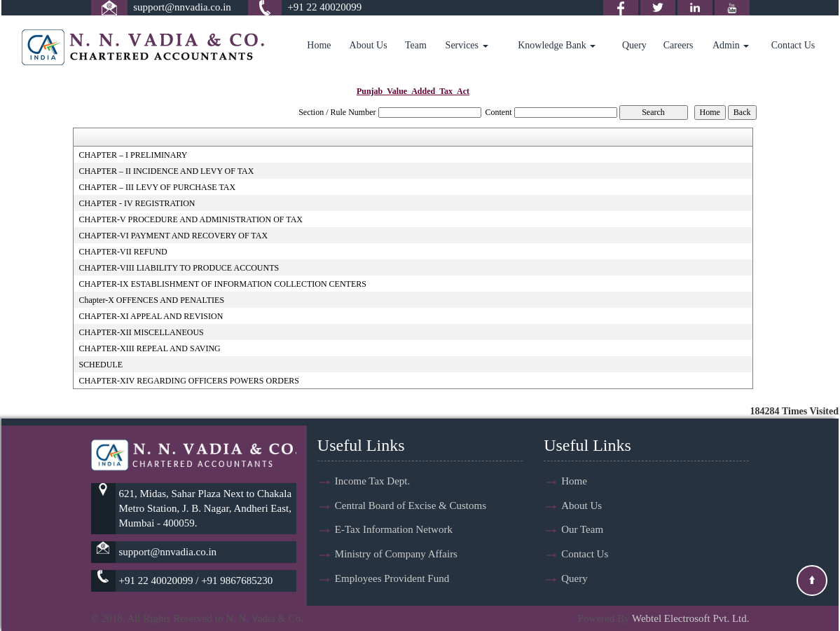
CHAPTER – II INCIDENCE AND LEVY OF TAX (166, 171)
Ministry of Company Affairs (396, 555)
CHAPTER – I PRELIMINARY (133, 155)
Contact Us (793, 45)
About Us (369, 45)
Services (467, 45)
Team (416, 45)
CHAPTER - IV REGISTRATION (137, 203)
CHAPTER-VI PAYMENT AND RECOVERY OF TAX (173, 236)
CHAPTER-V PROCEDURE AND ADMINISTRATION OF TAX (191, 219)
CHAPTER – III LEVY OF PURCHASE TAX (157, 187)
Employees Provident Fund (392, 579)
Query (634, 45)
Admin (731, 45)
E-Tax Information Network (394, 530)
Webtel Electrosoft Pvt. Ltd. (691, 618)
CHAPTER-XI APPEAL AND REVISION (151, 316)
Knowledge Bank (557, 45)
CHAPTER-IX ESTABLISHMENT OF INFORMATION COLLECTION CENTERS (222, 284)
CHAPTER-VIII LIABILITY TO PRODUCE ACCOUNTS (179, 268)
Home (319, 45)
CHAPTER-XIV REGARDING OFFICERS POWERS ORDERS (188, 381)
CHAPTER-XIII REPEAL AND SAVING (149, 348)
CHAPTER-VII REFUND (123, 252)
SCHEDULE (101, 365)
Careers (679, 45)
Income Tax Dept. (372, 481)
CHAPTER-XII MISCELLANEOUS (141, 332)
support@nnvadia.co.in (182, 7)
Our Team (582, 530)
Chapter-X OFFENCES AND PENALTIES (151, 300)
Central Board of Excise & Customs (411, 506)
